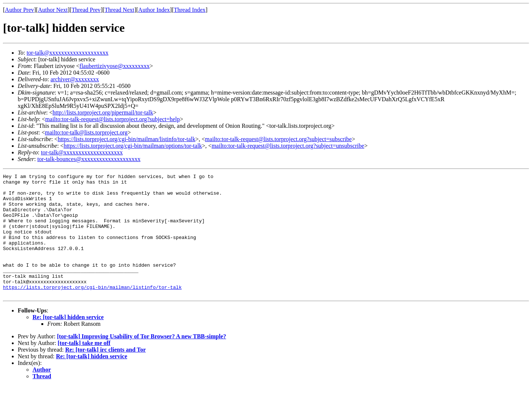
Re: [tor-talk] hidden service (68, 341)
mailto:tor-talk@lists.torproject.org (86, 132)
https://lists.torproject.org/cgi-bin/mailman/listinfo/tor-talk (127, 139)
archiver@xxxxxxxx (75, 79)
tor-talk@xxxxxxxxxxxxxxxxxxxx (68, 53)
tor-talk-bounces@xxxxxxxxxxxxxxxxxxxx (89, 159)
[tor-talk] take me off (84, 367)
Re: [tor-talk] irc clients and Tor (105, 374)
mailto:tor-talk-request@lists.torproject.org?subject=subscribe (278, 139)
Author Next (53, 10)
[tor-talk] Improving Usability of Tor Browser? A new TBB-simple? (141, 361)
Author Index (154, 10)
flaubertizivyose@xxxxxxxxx (115, 66)
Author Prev (19, 10)
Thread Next (119, 10)
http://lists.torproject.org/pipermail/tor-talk (103, 112)
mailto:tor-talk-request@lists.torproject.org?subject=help (112, 119)
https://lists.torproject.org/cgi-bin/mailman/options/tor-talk (133, 146)
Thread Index (190, 10)
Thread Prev (86, 10)
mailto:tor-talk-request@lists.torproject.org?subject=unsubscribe (288, 146)
